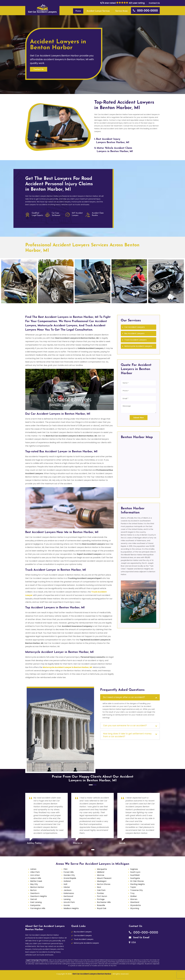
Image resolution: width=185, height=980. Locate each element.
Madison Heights (71, 908)
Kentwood (68, 896)
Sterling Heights (138, 884)
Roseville (101, 905)
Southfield (135, 875)
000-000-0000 (143, 932)
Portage (101, 899)
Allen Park (35, 872)
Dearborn (35, 893)
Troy (132, 893)
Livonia (67, 905)
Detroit (34, 899)
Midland (101, 872)
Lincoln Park (69, 902)
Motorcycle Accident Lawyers (138, 346)
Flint (66, 869)
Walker (134, 896)
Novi (99, 887)
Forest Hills (69, 872)
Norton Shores (104, 884)
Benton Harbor (37, 887)
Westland (135, 902)
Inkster (67, 887)
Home (78, 11)
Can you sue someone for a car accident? (125, 726)
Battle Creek (36, 881)
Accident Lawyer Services (98, 11)
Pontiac (101, 893)
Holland (67, 881)
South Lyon (135, 872)
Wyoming (135, 908)
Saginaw (134, 869)
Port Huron (102, 896)
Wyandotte (136, 905)
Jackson (67, 890)
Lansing (67, 899)
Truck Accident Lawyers (135, 340)
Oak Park (101, 890)
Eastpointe (35, 905)
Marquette (102, 869)
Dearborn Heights (39, 896)
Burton (33, 890)
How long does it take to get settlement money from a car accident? (127, 735)
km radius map (139, 468)
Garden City (69, 875)
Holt (65, 884)
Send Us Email (139, 938)
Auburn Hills (36, 878)
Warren (134, 899)
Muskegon (102, 881)
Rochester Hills (104, 902)
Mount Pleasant (104, 878)
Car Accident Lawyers (135, 327)
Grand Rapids (70, 878)
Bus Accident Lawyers (134, 333)
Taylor (133, 887)
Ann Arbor (35, 875)
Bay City (34, 884)
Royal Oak (102, 908)
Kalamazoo (69, 893)
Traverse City (137, 890)
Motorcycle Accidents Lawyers (86, 943)
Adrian (33, 869)
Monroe (101, 875)
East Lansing (36, 902)
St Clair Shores (137, 881)
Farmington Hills (38, 908)
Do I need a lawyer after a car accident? (124, 697)
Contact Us (154, 3)
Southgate (135, 878)
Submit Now (139, 418)
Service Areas (122, 11)
